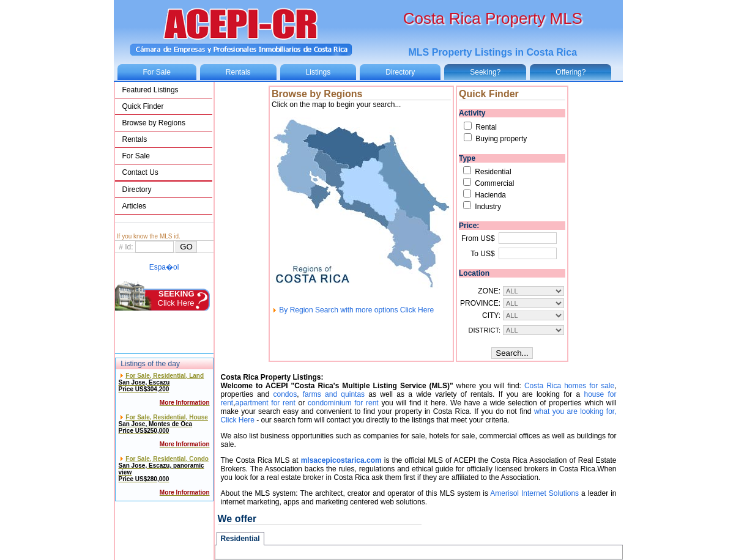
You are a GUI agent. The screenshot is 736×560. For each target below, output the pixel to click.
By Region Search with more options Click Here (353, 310)
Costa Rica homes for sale (569, 386)
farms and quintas (334, 394)
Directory (400, 72)
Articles (134, 206)
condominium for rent (343, 403)
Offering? (571, 72)
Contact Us (140, 172)
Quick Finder (143, 106)
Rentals (238, 72)
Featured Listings (151, 90)
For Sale (157, 72)
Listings (318, 72)
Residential (240, 539)
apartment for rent (266, 403)
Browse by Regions (154, 123)
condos (285, 394)
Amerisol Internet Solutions (534, 493)
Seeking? (485, 72)
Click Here (176, 298)
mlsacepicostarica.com (341, 460)
